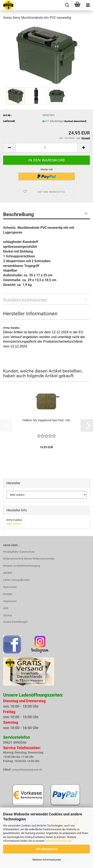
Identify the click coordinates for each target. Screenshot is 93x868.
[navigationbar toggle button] (88, 5)
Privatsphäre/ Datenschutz (19, 552)
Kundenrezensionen (25, 300)
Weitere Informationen (47, 860)
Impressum (10, 601)
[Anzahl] (46, 148)
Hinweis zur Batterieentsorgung (22, 566)
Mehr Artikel (14, 524)
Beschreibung (19, 214)
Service (7, 615)
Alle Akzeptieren (46, 849)
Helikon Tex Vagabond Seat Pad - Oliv (46, 420)
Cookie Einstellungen (15, 622)
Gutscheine (10, 587)
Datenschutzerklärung (58, 841)
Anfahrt (7, 573)
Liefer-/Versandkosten (16, 580)
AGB (6, 608)
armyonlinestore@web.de (27, 770)
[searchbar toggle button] (67, 5)
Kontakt (8, 594)
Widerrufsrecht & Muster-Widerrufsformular (29, 559)
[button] (9, 148)
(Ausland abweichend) (75, 121)
